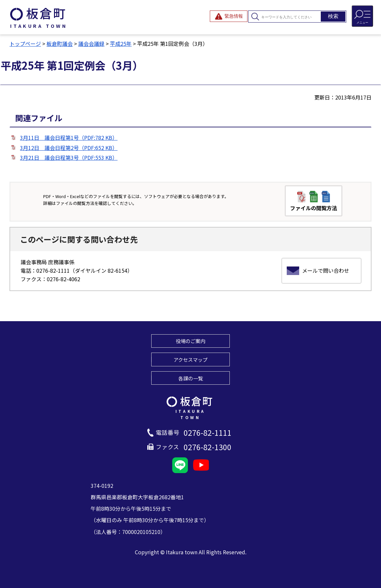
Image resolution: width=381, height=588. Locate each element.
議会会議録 (91, 44)
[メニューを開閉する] (362, 16)
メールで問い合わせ (326, 270)
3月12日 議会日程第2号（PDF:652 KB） (69, 148)
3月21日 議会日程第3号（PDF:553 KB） (69, 157)
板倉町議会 (60, 44)
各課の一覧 (191, 378)
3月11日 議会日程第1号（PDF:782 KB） (69, 138)
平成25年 (121, 44)
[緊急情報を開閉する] (229, 16)
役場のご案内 (190, 341)
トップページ (25, 44)
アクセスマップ (190, 359)
